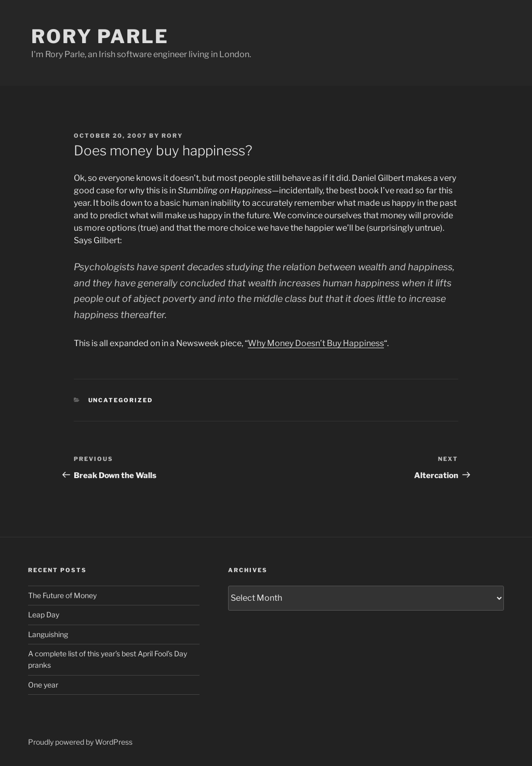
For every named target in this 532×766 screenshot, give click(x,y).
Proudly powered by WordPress (80, 742)
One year (43, 685)
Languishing (48, 634)
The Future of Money (62, 595)
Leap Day (44, 615)
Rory (172, 136)
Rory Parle (100, 36)
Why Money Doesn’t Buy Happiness (316, 343)
